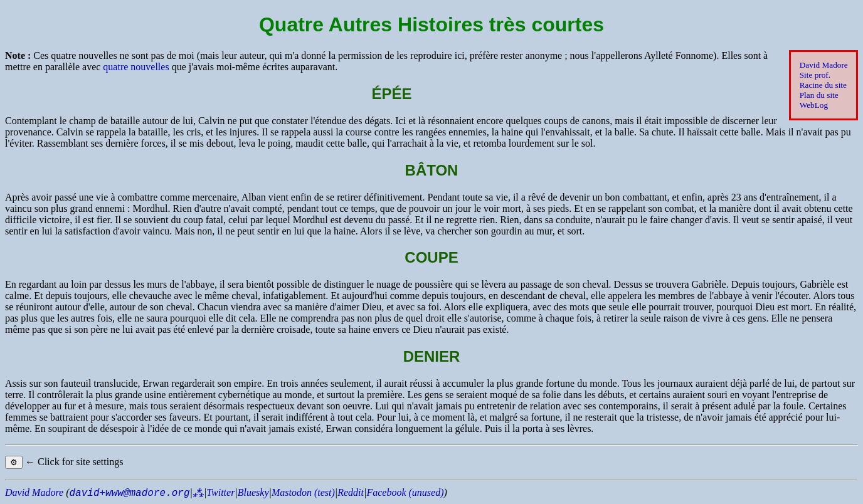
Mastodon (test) (303, 492)
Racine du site (823, 85)
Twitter (220, 492)
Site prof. (815, 75)
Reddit (351, 492)
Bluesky (253, 492)
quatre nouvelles (136, 67)
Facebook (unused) (405, 492)
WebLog (814, 105)
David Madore (824, 65)
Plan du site (819, 95)
